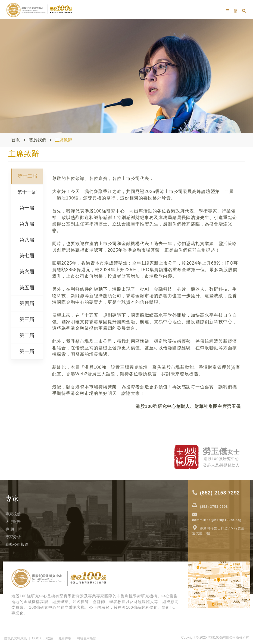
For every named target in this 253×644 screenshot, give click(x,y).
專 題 (10, 529)
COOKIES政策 (43, 638)
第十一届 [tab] (27, 192)
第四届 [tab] (27, 303)
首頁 (16, 140)
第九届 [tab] (27, 224)
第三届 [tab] (27, 319)
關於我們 (38, 140)
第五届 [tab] (27, 288)
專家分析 (13, 537)
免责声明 (65, 638)
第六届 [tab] (27, 272)
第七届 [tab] (27, 256)
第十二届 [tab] (27, 176)
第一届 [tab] (27, 351)
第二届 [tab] (27, 335)
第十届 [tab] (27, 208)
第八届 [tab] (27, 240)
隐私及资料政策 (15, 638)
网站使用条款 (86, 638)
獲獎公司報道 (17, 544)
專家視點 (13, 514)
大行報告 (13, 522)
